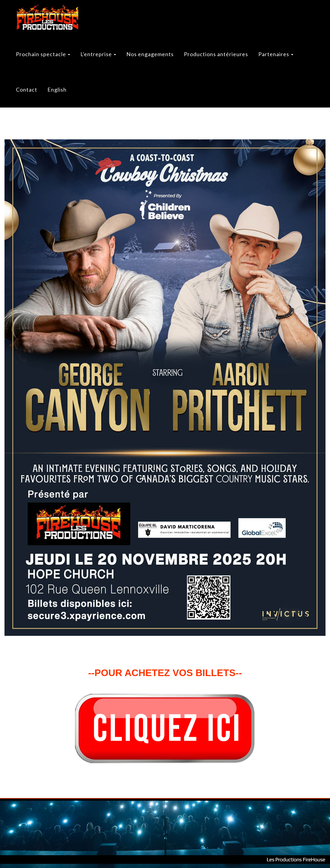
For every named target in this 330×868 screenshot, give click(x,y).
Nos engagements (150, 54)
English (57, 90)
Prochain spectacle (43, 54)
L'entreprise (98, 54)
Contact (27, 90)
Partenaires (276, 54)
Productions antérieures (216, 54)
